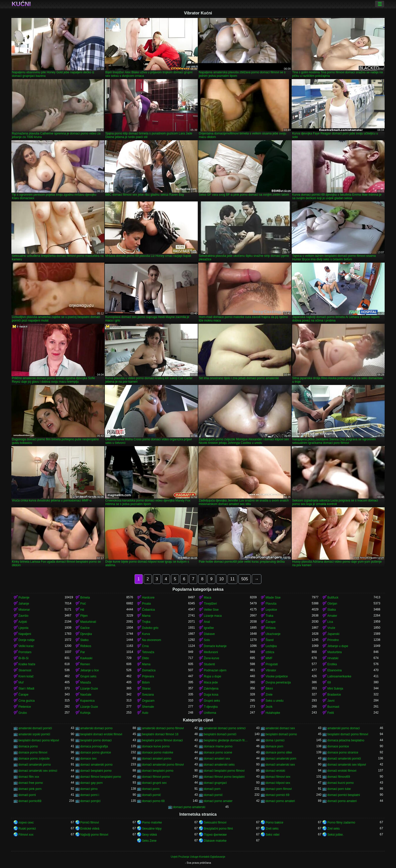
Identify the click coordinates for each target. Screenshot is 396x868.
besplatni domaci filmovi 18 (160, 734)
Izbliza (270, 652)
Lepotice (271, 610)
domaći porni (27, 795)
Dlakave (209, 634)
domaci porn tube (339, 789)
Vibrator (271, 670)
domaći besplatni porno (96, 771)
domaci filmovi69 (339, 777)
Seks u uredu (275, 701)
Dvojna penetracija (278, 682)
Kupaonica (88, 701)
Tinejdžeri (210, 604)
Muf (21, 682)
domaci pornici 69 (278, 795)
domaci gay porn (92, 783)
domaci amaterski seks (219, 765)
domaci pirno (89, 789)
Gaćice (85, 628)
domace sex (89, 759)
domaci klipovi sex (278, 783)
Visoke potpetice (277, 676)
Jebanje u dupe (338, 646)
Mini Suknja (335, 689)
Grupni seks (88, 676)
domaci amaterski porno (96, 765)
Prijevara (148, 676)
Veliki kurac (26, 646)
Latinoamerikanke (339, 676)
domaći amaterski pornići (344, 759)
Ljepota (23, 628)
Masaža (86, 682)
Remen (85, 664)
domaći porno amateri (342, 801)
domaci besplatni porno (158, 771)
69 (329, 682)
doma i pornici (275, 740)
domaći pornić (213, 795)
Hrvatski (333, 658)
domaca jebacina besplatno (346, 740)
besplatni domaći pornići (220, 734)
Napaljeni (25, 634)
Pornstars (25, 652)
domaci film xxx (29, 777)
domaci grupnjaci (215, 783)
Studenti (209, 664)
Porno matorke (152, 823)
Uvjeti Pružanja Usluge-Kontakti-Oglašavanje (198, 857)
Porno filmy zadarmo (341, 823)
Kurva (146, 634)
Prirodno (333, 640)
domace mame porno (218, 746)
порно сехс (26, 823)
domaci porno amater (218, 801)
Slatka (331, 610)
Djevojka (86, 634)
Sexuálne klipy (152, 829)
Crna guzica (27, 701)
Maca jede (211, 682)
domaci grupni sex (154, 783)
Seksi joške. (335, 835)
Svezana (148, 695)
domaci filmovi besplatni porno (101, 777)
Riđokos (86, 646)
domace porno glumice (96, 752)
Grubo (23, 713)
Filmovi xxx (26, 835)
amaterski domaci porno (96, 728)
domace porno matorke (157, 752)
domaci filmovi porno (156, 777)
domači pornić (151, 795)
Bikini (269, 689)
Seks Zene (149, 841)
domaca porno (28, 746)
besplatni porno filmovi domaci (162, 740)
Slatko (84, 640)
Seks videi (273, 835)
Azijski (23, 622)
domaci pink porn (30, 789)
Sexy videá (149, 835)
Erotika (332, 664)
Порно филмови (215, 835)
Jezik (269, 707)
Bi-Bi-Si (23, 658)
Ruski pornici (27, 829)
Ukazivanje (273, 634)
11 (233, 579)
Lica (330, 622)
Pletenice (25, 707)
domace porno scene (218, 752)
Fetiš (331, 713)
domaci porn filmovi (279, 789)
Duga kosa (211, 695)
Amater (332, 616)
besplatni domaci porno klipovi (39, 740)
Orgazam (148, 701)
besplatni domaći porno (281, 734)
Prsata (146, 604)
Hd (82, 610)
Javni (331, 701)
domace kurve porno (156, 746)
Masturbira (335, 652)
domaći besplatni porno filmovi (224, 771)
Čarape (271, 622)
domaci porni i (90, 795)
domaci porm (151, 789)
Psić (83, 604)
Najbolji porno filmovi (94, 835)
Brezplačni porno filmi (218, 829)
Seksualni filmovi (215, 823)
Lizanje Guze (89, 689)
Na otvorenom (151, 640)
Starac (146, 689)
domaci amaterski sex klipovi (347, 765)
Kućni (21, 4)
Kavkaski (86, 658)
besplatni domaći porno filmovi (348, 734)
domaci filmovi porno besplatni (224, 777)
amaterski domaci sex (280, 728)
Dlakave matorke (215, 841)
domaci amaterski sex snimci (38, 771)
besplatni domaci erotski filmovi (101, 734)
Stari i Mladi (26, 689)
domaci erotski (275, 771)
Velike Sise (211, 610)
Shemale (148, 707)
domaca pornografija (94, 746)
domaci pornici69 (30, 801)
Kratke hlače (27, 664)
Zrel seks (333, 829)
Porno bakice (275, 823)
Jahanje (24, 604)
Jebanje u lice (90, 670)
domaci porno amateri (280, 801)
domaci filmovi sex (278, 777)
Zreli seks (272, 829)
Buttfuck (333, 598)
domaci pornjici (90, 801)
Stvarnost (25, 670)
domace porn (275, 746)
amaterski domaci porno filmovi (163, 728)
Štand (270, 640)
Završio (23, 616)
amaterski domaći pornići (35, 728)
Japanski (333, 634)
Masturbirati (88, 622)
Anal (207, 622)
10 (221, 579)
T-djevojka (211, 707)
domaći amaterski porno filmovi (163, 765)
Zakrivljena (211, 689)
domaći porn (212, 789)
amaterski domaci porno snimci (225, 728)
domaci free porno (31, 783)
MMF (269, 658)
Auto (145, 713)
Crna (145, 646)
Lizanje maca (213, 616)
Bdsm (146, 682)
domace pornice (338, 746)
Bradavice (334, 695)
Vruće (331, 628)
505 (245, 579)
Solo (207, 640)
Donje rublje (27, 640)
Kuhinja (85, 713)
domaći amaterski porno (35, 765)
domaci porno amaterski (189, 807)
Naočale (86, 695)
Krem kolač (26, 676)
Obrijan (332, 604)
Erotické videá (90, 829)
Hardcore (148, 598)
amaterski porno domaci (343, 728)
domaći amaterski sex (280, 765)
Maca (207, 598)
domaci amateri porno (157, 759)
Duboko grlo (150, 628)
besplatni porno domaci (96, 740)
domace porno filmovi (33, 752)
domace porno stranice (343, 752)
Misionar (24, 610)
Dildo (145, 658)
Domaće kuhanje (215, 646)
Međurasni (211, 652)
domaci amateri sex (217, 759)
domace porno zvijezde (34, 759)
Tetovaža (148, 652)
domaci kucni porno (340, 783)
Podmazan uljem (215, 670)
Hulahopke (273, 713)
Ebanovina (335, 670)
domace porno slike (279, 752)
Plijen (84, 616)
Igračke (209, 628)
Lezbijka (271, 646)
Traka (269, 616)
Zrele (269, 695)
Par (83, 652)
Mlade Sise (273, 598)
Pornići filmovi (90, 823)
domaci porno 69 (153, 801)
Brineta (85, 598)
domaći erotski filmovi (342, 771)
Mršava (271, 628)
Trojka (146, 622)
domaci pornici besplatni (344, 795)
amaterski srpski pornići (34, 734)
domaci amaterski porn (281, 759)
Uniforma (210, 713)
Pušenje (24, 598)
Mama (146, 616)
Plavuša (271, 604)
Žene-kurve (212, 658)
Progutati (272, 664)
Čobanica (148, 610)
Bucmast (333, 707)
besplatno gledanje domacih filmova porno (227, 740)
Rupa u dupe (213, 676)
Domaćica (149, 670)
